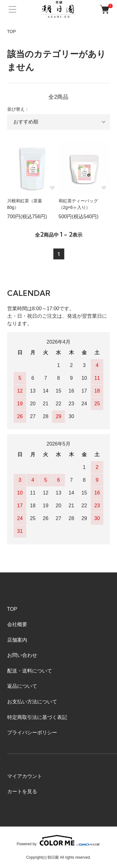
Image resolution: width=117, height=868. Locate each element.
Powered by (59, 840)
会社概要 (17, 624)
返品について (22, 686)
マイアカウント (25, 776)
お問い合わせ (22, 655)
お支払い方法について (32, 702)
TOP (12, 31)
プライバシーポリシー (32, 733)
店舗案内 (17, 640)
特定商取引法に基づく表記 (37, 717)
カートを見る (22, 791)
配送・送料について (30, 671)
